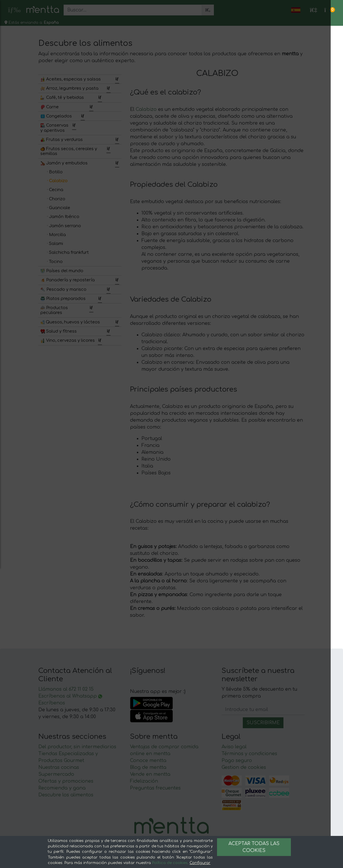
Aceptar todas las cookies (254, 847)
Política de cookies (170, 863)
